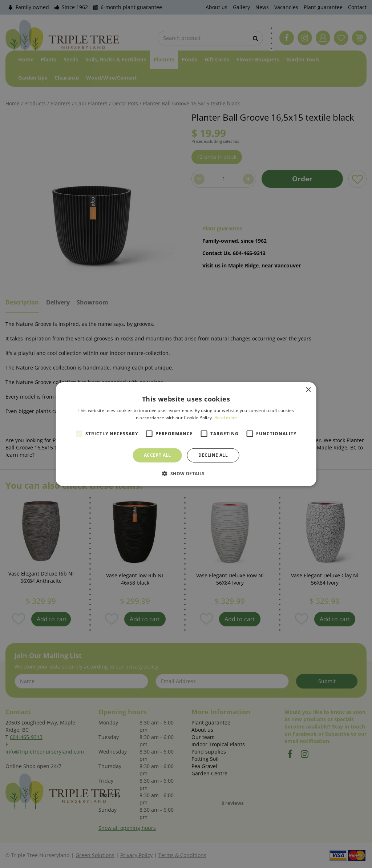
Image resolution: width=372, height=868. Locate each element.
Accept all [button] (157, 455)
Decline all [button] (213, 455)
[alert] (186, 434)
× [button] (308, 390)
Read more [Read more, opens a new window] (226, 418)
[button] (186, 473)
